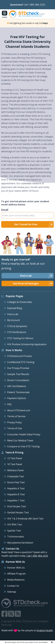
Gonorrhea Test (16, 482)
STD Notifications (17, 332)
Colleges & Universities (20, 302)
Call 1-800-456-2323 (34, 5)
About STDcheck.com (19, 410)
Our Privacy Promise (18, 368)
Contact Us (13, 586)
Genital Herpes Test (18, 512)
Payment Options (17, 398)
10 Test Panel (15, 464)
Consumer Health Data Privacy (24, 434)
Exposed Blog (15, 308)
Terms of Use (15, 428)
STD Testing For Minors (20, 338)
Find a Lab (13, 314)
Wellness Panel (15, 470)
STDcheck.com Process (20, 356)
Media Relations (16, 580)
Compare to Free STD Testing (23, 446)
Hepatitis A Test (16, 488)
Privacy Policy (14, 422)
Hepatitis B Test (16, 494)
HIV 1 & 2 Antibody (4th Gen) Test (25, 519)
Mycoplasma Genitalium (20, 543)
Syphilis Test (14, 531)
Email (28, 213)
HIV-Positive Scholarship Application (27, 344)
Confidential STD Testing (21, 362)
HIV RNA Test (15, 524)
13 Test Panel (15, 458)
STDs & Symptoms (17, 326)
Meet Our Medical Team (20, 440)
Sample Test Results (18, 374)
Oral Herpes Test (17, 506)
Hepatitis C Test (16, 500)
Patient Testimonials (18, 392)
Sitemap (12, 592)
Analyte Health (45, 630)
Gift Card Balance (17, 386)
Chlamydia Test (16, 476)
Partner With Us (16, 568)
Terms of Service (16, 416)
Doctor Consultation (18, 380)
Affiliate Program (16, 574)
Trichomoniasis (16, 537)
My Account (13, 320)
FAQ (9, 404)
